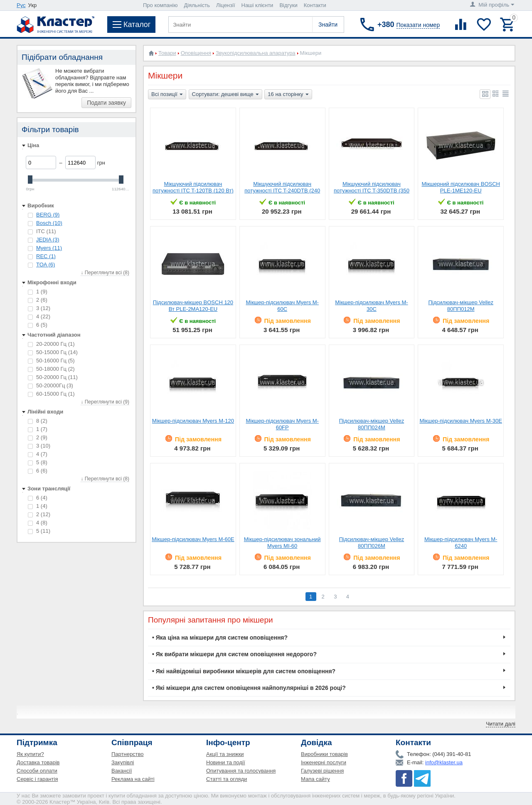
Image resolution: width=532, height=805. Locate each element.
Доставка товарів (38, 762)
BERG (48, 215)
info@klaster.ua (444, 762)
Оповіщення (196, 53)
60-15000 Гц (51, 394)
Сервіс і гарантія (37, 779)
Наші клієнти (257, 5)
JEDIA (48, 240)
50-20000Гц (50, 385)
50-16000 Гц (51, 361)
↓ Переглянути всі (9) (105, 402)
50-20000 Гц (53, 377)
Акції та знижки (225, 754)
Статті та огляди (227, 779)
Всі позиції (167, 95)
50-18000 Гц (51, 369)
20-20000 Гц (51, 344)
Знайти (328, 25)
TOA (46, 265)
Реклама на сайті (133, 779)
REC (46, 256)
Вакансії (122, 771)
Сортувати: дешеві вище (225, 95)
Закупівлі (123, 762)
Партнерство (128, 754)
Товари (167, 53)
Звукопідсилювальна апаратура (256, 53)
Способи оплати (37, 771)
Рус (21, 5)
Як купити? (30, 754)
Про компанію (160, 5)
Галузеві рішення (322, 771)
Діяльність (197, 5)
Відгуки (288, 5)
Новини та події (226, 762)
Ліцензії (226, 5)
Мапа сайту (315, 779)
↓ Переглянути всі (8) (105, 273)
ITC (42, 231)
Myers (49, 248)
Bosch (49, 223)
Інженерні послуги (324, 762)
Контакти (315, 5)
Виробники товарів (324, 754)
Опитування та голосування (241, 771)
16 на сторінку (288, 95)
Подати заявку (106, 103)
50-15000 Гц (53, 352)
